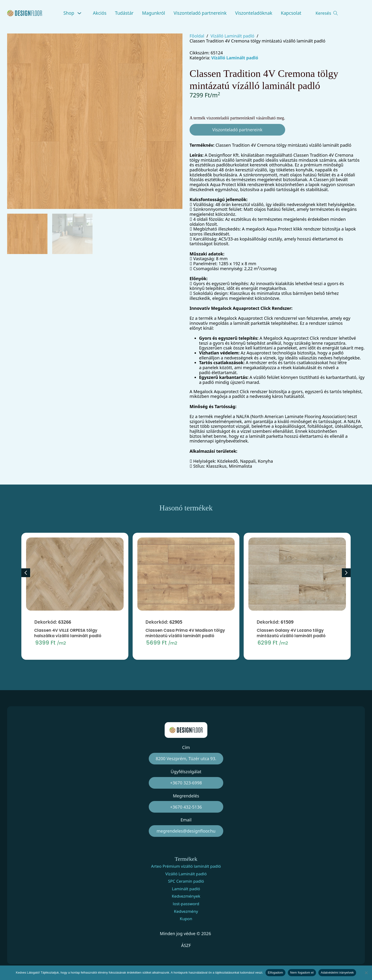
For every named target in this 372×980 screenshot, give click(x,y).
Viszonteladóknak (254, 13)
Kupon (186, 919)
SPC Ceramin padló (186, 881)
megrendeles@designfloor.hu (186, 831)
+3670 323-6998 (186, 783)
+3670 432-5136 (186, 807)
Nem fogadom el (302, 973)
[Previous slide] (26, 573)
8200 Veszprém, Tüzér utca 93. (186, 759)
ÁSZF (186, 945)
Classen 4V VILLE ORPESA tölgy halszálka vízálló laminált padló (68, 655)
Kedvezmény (186, 911)
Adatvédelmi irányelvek (337, 973)
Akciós (100, 13)
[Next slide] (346, 573)
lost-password (186, 904)
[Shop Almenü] (80, 13)
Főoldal (197, 36)
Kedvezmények (186, 896)
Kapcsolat (291, 13)
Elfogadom (275, 973)
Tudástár (124, 13)
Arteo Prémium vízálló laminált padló (186, 866)
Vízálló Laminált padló (232, 36)
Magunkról (154, 13)
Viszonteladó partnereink (200, 13)
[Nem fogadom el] (366, 973)
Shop (69, 13)
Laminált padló (186, 889)
